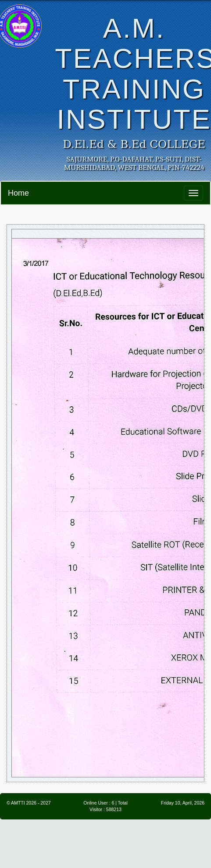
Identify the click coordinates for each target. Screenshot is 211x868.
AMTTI (18, 803)
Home (18, 193)
